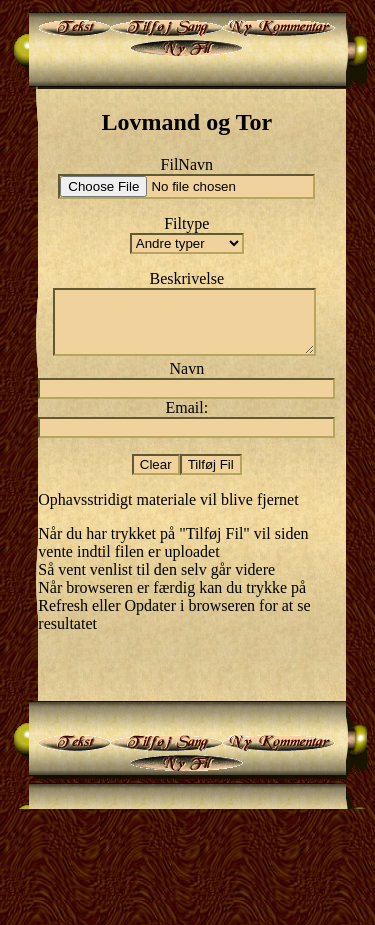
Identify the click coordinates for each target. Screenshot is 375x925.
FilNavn (187, 164)
